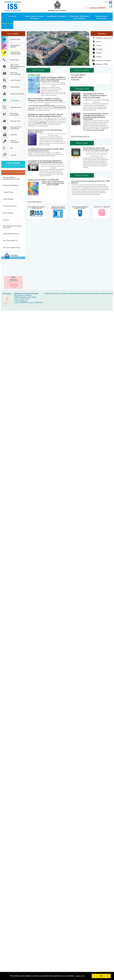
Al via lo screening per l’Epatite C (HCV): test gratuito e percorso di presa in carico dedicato (53, 79)
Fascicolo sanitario (79, 75)
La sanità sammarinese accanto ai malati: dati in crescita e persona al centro (46, 150)
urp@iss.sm (24, 301)
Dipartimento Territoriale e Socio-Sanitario (79, 17)
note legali (64, 293)
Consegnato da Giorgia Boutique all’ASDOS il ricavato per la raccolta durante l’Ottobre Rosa (45, 162)
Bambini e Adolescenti (104, 38)
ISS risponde (13, 163)
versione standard (107, 293)
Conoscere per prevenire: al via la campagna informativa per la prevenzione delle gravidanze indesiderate (96, 116)
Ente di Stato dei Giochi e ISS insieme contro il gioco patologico (96, 149)
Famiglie (99, 49)
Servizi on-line (7, 24)
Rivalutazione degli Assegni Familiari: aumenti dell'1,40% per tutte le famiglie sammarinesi (45, 115)
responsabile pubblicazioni (76, 293)
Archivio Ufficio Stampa (34, 202)
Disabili (99, 57)
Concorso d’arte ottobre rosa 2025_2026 (43, 180)
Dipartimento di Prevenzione (101, 17)
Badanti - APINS (102, 64)
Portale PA (75, 80)
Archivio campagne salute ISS (80, 136)
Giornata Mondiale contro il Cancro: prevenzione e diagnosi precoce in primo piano (95, 96)
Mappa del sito (49, 293)
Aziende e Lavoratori (104, 60)
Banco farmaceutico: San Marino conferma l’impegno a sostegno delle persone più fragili (45, 100)
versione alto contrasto (93, 293)
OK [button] (101, 976)
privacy (57, 293)
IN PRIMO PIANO (34, 75)
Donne (99, 42)
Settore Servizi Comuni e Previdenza (35, 17)
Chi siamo (12, 16)
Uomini (99, 45)
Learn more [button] (80, 976)
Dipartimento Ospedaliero (57, 16)
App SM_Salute (77, 77)
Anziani (99, 53)
